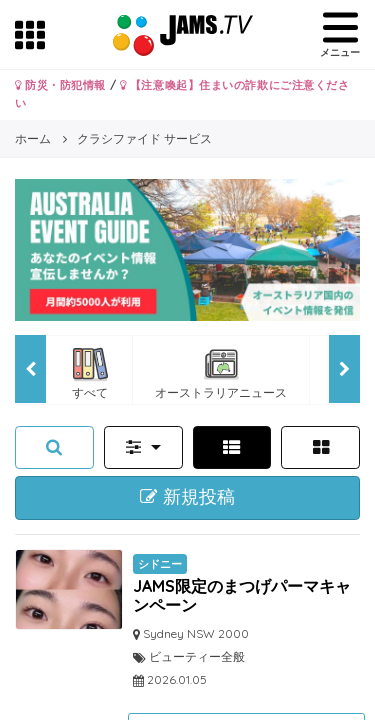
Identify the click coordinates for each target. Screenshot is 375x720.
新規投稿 (187, 497)
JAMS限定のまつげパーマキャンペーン (242, 595)
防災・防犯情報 (60, 85)
